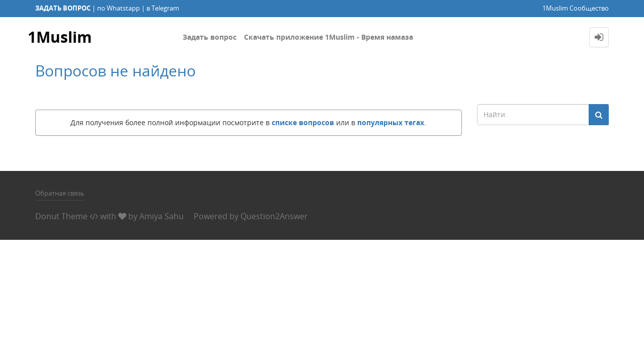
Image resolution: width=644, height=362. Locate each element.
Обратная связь (60, 193)
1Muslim (60, 37)
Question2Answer (274, 216)
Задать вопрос (210, 37)
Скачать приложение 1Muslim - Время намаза (329, 37)
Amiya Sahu (162, 216)
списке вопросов (303, 122)
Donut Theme (61, 216)
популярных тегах (391, 122)
